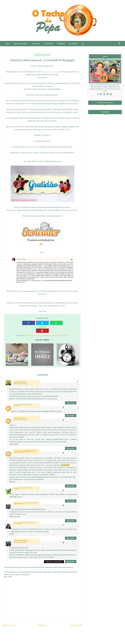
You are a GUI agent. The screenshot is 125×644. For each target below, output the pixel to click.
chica (16, 488)
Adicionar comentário (54, 562)
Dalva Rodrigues (21, 541)
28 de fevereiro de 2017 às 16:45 (25, 405)
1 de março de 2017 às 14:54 (28, 523)
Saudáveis (61, 44)
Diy (83, 44)
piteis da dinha (20, 382)
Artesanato (36, 44)
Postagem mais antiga (76, 625)
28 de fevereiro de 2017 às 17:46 (25, 488)
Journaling (73, 44)
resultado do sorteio (60, 335)
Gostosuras (49, 44)
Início (7, 44)
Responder (71, 403)
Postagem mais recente (9, 625)
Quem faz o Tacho (21, 44)
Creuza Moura (20, 418)
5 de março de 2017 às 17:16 (20, 542)
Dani (16, 405)
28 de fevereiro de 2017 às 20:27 (31, 503)
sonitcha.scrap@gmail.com (26, 451)
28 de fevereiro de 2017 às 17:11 (21, 452)
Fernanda (18, 523)
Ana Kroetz (19, 503)
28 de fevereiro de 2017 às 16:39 (21, 384)
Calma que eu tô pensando (38, 335)
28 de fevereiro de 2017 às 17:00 (21, 420)
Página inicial (43, 625)
